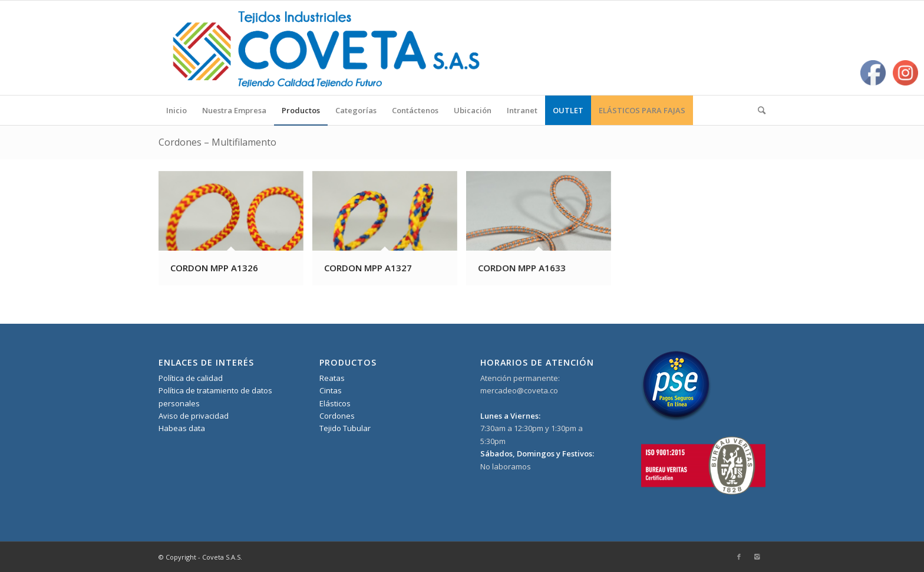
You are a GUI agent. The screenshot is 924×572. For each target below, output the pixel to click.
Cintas (331, 390)
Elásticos (335, 403)
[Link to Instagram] (757, 557)
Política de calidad (191, 378)
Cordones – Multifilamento (217, 142)
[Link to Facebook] (739, 557)
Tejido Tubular (345, 428)
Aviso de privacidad (194, 416)
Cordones (337, 416)
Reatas (332, 378)
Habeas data (182, 428)
